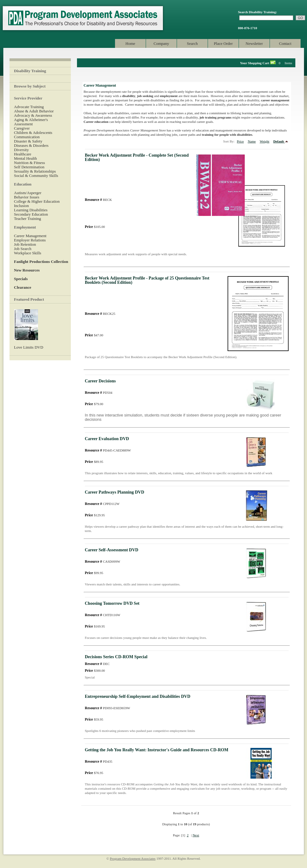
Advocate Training (29, 107)
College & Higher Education (37, 201)
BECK (98, 200)
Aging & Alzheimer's (31, 120)
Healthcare (23, 154)
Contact (285, 43)
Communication (27, 137)
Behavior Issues (27, 197)
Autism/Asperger (28, 193)
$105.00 (95, 227)
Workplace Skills (28, 253)
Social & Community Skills (36, 176)
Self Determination (29, 167)
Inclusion (21, 206)
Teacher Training (28, 219)
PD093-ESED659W (108, 708)
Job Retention (25, 244)
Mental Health (26, 158)
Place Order (223, 43)
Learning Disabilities (31, 210)
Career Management (30, 236)
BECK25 (100, 314)
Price (240, 141)
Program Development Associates (82, 18)
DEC (97, 664)
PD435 (99, 761)
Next (196, 835)
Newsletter (254, 43)
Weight (265, 141)
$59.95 (94, 719)
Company (161, 43)
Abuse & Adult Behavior (34, 111)
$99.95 (94, 573)
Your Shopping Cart (255, 63)
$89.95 (94, 462)
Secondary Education (31, 214)
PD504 (99, 393)
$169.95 (95, 626)
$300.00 (95, 671)
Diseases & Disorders (31, 145)
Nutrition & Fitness (30, 163)
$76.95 (94, 773)
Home (130, 43)
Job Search (23, 249)
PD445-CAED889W (108, 450)
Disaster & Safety (28, 141)
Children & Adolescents (33, 133)
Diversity (21, 150)
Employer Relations (30, 240)
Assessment (23, 124)
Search (192, 43)
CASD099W (103, 561)
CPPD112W (102, 504)
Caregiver (22, 128)
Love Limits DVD (29, 347)
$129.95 (95, 515)
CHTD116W (103, 615)
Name (252, 141)
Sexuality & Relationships (35, 171)
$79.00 (94, 404)
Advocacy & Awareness (33, 115)
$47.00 (94, 335)
